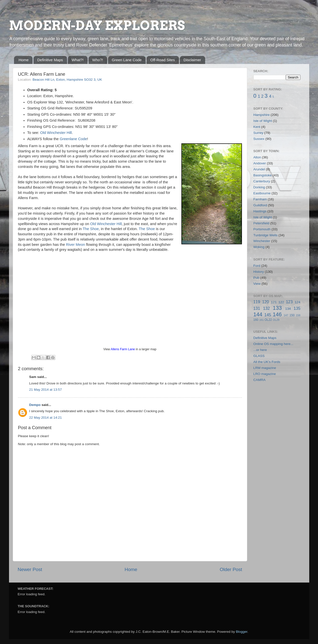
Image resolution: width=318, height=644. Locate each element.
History (259, 272)
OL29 (276, 320)
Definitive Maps (50, 60)
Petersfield (261, 223)
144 (258, 314)
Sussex (259, 139)
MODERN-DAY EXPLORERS (97, 25)
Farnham (260, 199)
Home (24, 60)
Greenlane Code (73, 139)
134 (288, 309)
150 (292, 315)
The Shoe (91, 229)
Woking (259, 247)
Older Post (231, 569)
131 (257, 308)
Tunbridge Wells (266, 235)
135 (297, 308)
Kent (257, 127)
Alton (257, 157)
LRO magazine (265, 374)
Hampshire (262, 115)
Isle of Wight (263, 121)
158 (298, 315)
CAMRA (260, 380)
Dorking (259, 187)
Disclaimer (192, 60)
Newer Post (30, 569)
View (257, 284)
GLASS (259, 356)
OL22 (268, 320)
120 (266, 302)
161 (261, 320)
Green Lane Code (127, 60)
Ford (257, 266)
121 (274, 302)
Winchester (262, 241)
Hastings (260, 211)
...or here (260, 350)
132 (266, 308)
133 (277, 308)
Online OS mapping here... (273, 344)
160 (256, 320)
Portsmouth (262, 229)
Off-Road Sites (163, 60)
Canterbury (262, 181)
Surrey (258, 133)
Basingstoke (263, 175)
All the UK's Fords (267, 362)
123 (289, 302)
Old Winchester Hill (56, 133)
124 (298, 302)
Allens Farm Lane (123, 349)
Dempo (35, 405)
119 (257, 302)
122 (281, 302)
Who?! (98, 60)
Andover (260, 163)
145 (268, 315)
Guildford (260, 205)
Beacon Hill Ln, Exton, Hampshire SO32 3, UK (67, 80)
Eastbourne (262, 193)
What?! (78, 60)
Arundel (259, 169)
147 (286, 315)
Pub (256, 278)
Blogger (242, 632)
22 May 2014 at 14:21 (46, 418)
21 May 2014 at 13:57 (46, 390)
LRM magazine (265, 368)
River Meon (76, 245)
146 (277, 314)
